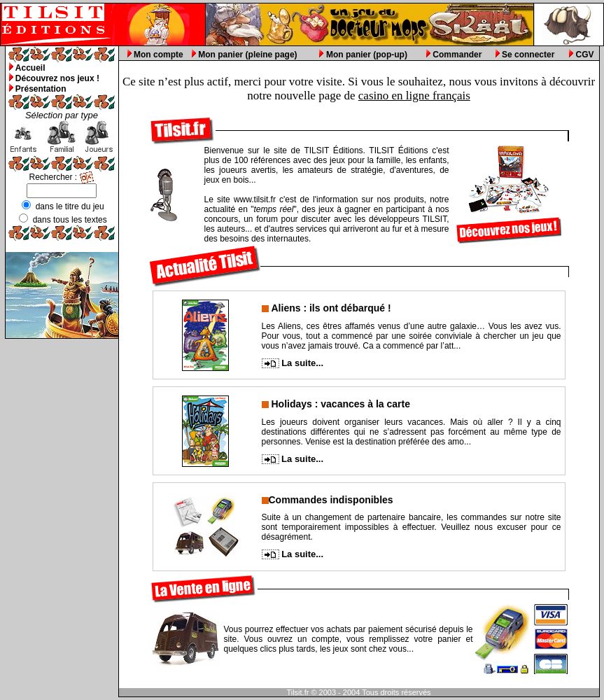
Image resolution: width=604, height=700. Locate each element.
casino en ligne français (414, 96)
